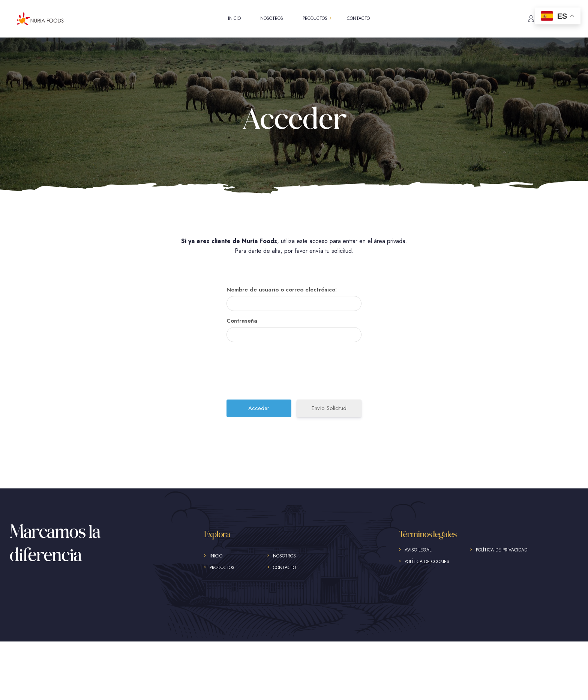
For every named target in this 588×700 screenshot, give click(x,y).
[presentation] (295, 374)
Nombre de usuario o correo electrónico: (282, 290)
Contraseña (242, 321)
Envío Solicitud (329, 408)
